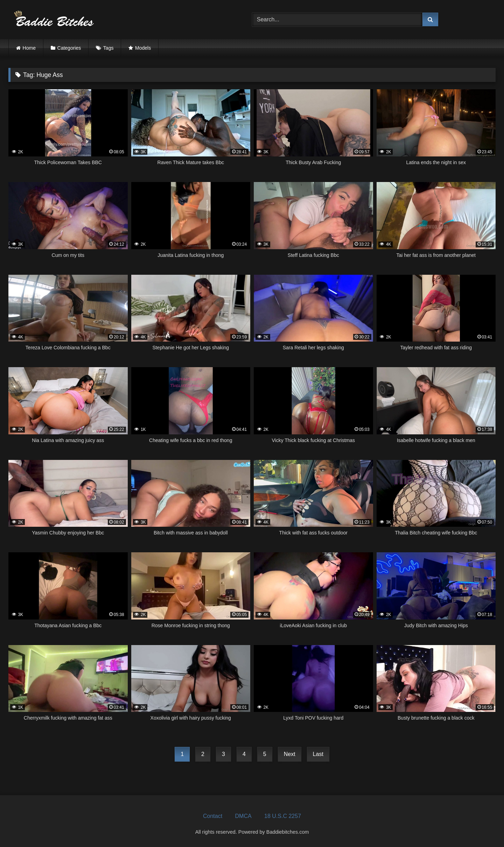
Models (143, 48)
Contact (213, 816)
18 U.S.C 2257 (283, 816)
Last (318, 754)
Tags (108, 48)
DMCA (243, 816)
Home (29, 48)
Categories (69, 48)
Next (290, 754)
